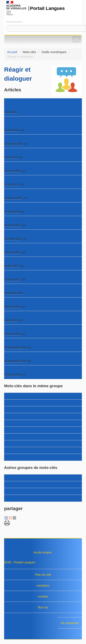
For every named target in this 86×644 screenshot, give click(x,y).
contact (43, 596)
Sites (8, 498)
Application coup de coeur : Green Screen (33, 261)
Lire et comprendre (17, 423)
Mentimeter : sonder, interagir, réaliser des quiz (36, 166)
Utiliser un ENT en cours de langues (29, 370)
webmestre (31, 184)
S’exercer (11, 457)
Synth (8, 356)
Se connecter (70, 623)
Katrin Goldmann (35, 130)
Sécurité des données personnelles (28, 288)
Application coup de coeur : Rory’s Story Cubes (36, 207)
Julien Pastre (34, 279)
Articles (9, 478)
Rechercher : (15, 22)
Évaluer (9, 417)
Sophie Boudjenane (38, 239)
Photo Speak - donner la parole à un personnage (37, 139)
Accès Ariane (43, 552)
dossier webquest (16, 485)
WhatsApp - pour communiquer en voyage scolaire (39, 153)
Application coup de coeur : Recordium (31, 329)
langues (10, 491)
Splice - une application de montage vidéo (33, 193)
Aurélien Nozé (36, 144)
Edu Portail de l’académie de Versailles (31, 180)
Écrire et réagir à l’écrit (20, 410)
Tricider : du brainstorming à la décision (31, 316)
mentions (43, 585)
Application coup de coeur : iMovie (28, 302)
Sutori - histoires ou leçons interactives (31, 234)
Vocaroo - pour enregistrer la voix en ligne (33, 220)
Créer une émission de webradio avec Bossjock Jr (38, 275)
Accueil (12, 52)
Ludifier (9, 430)
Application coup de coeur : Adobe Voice (32, 248)
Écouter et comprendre (20, 403)
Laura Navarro (35, 171)
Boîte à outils (13, 396)
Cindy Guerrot (34, 225)
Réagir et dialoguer (18, 450)
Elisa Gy (30, 211)
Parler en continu (16, 444)
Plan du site (43, 575)
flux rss (43, 607)
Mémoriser (11, 437)
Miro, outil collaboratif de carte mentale (31, 343)
